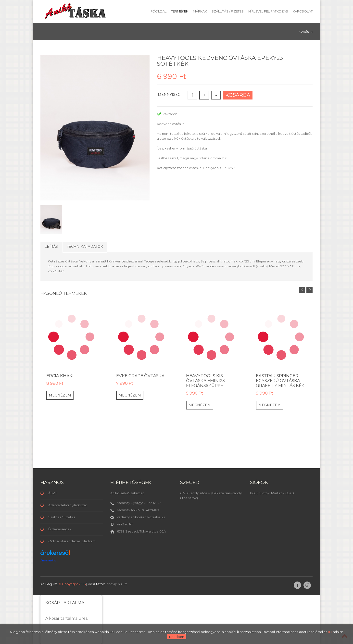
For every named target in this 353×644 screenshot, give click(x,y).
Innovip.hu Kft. (117, 584)
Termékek (180, 11)
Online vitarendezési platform (72, 541)
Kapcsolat (303, 11)
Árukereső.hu (48, 560)
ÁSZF (53, 493)
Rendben (177, 637)
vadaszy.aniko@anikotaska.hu (141, 517)
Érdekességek (60, 529)
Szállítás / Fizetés (228, 11)
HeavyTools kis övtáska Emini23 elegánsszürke (205, 381)
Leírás (51, 247)
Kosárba (238, 95)
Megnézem (60, 395)
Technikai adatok (85, 247)
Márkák (200, 11)
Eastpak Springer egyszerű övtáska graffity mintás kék (280, 381)
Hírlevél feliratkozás (268, 11)
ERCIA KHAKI (60, 376)
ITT (330, 632)
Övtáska (306, 32)
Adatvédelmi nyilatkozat (68, 505)
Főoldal (158, 11)
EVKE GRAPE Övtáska (140, 376)
